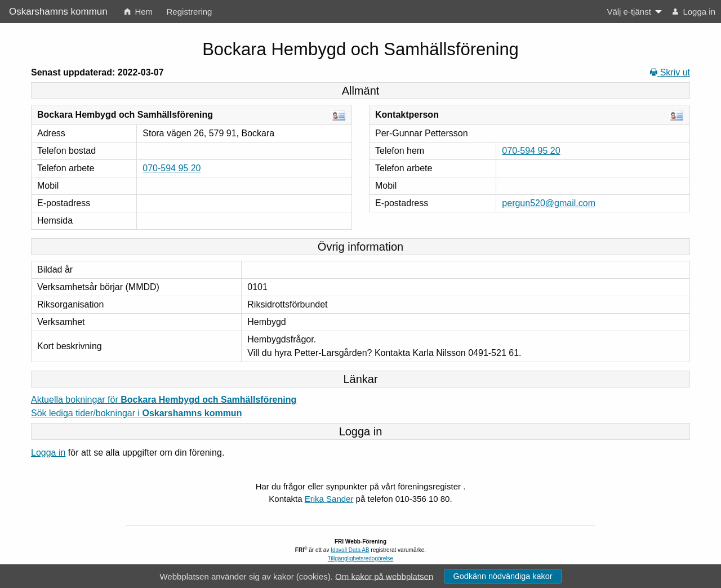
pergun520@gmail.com (549, 203)
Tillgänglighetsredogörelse (360, 558)
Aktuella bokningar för (164, 400)
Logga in (48, 453)
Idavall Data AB (350, 550)
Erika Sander (329, 499)
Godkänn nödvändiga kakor (502, 576)
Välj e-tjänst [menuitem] (629, 12)
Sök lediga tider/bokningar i (136, 413)
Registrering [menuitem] (190, 12)
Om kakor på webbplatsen (384, 576)
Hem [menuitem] (139, 12)
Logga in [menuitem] (694, 12)
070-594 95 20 (172, 168)
